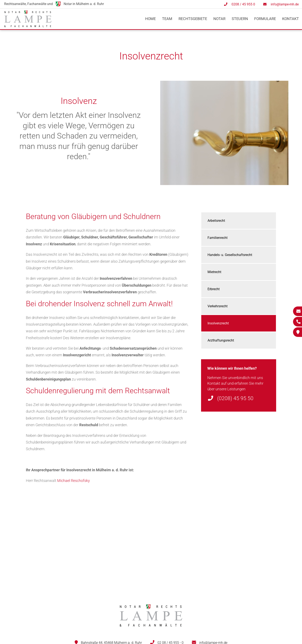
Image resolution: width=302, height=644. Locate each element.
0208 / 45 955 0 (243, 4)
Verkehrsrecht (218, 306)
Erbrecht (214, 289)
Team (167, 19)
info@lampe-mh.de (285, 4)
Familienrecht (218, 238)
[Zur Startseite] (28, 26)
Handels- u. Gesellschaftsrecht (230, 255)
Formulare (265, 19)
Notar (219, 19)
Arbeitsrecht (216, 221)
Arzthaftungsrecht (221, 340)
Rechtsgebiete (193, 19)
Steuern (240, 19)
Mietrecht (214, 272)
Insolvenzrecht (218, 323)
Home (150, 19)
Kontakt (291, 19)
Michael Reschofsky (74, 481)
